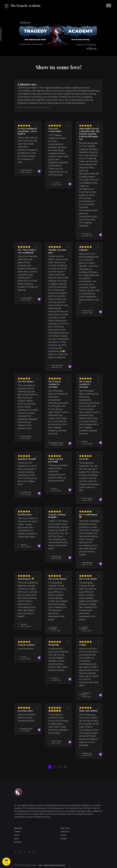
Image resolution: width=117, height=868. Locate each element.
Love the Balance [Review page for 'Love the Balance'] (26, 381)
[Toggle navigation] (109, 6)
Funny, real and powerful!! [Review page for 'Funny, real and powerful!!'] (56, 460)
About (17, 835)
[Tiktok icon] (25, 852)
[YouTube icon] (34, 852)
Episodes (18, 828)
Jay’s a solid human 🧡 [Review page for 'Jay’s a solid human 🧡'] (88, 516)
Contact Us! (65, 832)
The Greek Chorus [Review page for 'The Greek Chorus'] (57, 579)
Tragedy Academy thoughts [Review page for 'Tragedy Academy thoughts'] (57, 516)
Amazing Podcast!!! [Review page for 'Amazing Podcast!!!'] (27, 459)
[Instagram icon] (20, 852)
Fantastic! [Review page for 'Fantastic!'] (84, 250)
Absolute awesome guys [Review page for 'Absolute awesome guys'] (57, 251)
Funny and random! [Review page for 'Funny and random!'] (88, 711)
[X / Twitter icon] (30, 852)
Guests (63, 835)
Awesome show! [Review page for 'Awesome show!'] (25, 711)
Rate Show (65, 828)
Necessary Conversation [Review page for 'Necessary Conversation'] (55, 130)
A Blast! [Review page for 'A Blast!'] (83, 645)
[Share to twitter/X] (37, 126)
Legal (40, 865)
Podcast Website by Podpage (54, 865)
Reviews (18, 842)
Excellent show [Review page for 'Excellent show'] (25, 514)
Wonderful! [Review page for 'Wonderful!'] (54, 645)
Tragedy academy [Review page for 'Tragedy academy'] (26, 645)
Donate (64, 839)
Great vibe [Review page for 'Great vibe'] (84, 459)
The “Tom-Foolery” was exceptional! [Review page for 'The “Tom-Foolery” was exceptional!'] (27, 251)
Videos (17, 832)
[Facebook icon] (16, 852)
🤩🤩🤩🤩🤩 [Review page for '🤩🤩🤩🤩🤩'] (55, 711)
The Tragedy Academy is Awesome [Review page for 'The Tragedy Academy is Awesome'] (55, 384)
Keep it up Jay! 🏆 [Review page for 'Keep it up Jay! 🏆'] (26, 579)
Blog (16, 839)
